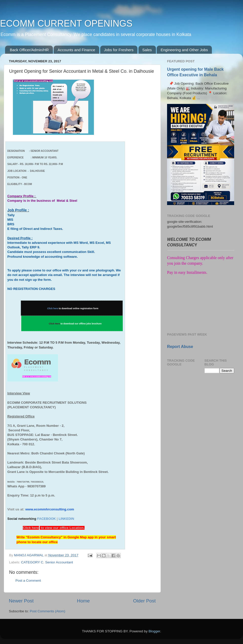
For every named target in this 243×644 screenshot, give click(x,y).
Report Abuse (180, 347)
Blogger (154, 631)
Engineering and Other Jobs (184, 50)
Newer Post (21, 601)
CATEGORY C (32, 562)
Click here (53, 308)
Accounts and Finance (76, 50)
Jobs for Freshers (119, 50)
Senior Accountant (59, 562)
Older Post (144, 601)
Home (83, 601)
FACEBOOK (47, 519)
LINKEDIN (66, 519)
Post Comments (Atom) (48, 611)
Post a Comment (28, 581)
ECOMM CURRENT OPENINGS (66, 23)
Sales (147, 50)
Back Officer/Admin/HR (29, 50)
